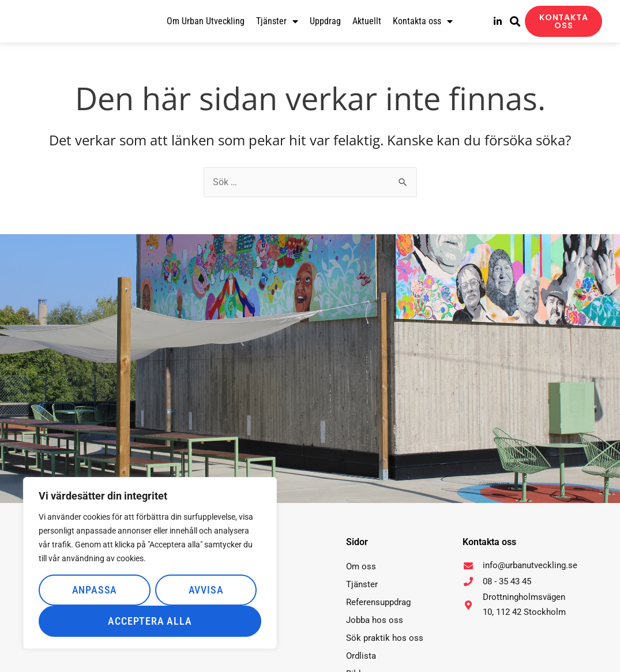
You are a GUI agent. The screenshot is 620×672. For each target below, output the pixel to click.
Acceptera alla (150, 621)
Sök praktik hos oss (385, 638)
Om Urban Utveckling (206, 21)
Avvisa (206, 590)
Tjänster (362, 584)
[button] (515, 22)
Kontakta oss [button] (423, 21)
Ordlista (361, 656)
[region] (150, 563)
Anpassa (95, 590)
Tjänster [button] (277, 21)
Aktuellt (367, 21)
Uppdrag (325, 21)
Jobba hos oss (375, 620)
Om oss (361, 566)
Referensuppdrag (378, 602)
